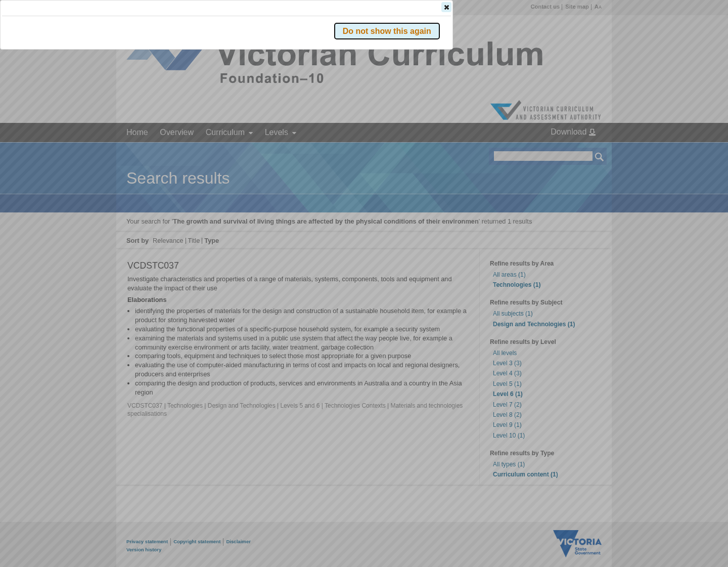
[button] (582, 151)
